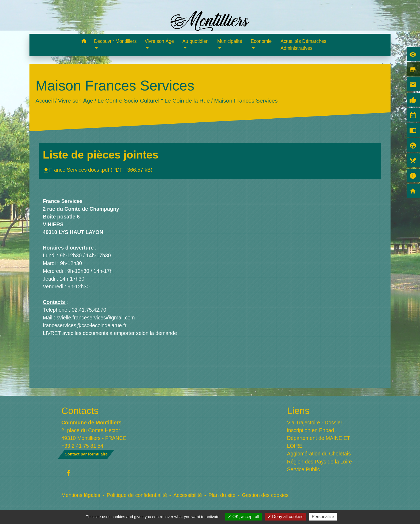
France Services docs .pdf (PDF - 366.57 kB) (98, 170)
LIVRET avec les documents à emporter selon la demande (110, 333)
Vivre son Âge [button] (159, 41)
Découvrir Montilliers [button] (115, 41)
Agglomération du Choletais (319, 454)
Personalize (323, 517)
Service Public (304, 469)
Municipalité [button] (230, 41)
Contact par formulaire (86, 454)
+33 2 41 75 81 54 (82, 446)
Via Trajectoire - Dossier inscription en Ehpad (315, 426)
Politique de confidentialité (137, 495)
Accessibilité (188, 495)
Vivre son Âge (76, 101)
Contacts (80, 411)
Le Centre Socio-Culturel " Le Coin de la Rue (154, 101)
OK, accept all (243, 517)
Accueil (44, 101)
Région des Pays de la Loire (320, 462)
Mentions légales (81, 495)
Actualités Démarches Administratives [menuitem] (303, 45)
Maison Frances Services (246, 101)
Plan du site (222, 495)
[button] (84, 42)
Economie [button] (261, 41)
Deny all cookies (286, 517)
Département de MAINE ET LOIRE (319, 442)
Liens (298, 411)
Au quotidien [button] (196, 41)
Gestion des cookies (265, 495)
